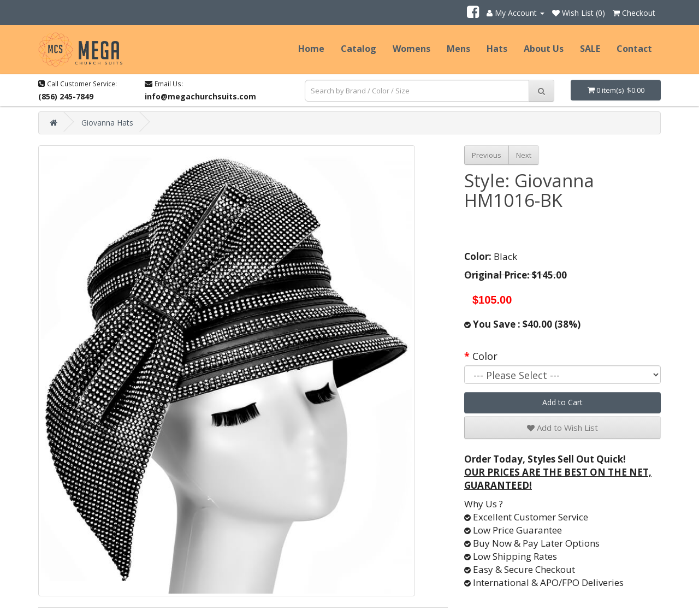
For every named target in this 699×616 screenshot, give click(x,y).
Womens (411, 49)
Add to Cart (562, 402)
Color (485, 356)
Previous (487, 155)
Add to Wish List (562, 428)
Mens (458, 49)
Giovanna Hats (107, 123)
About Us (544, 49)
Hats (497, 49)
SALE (590, 49)
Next (524, 155)
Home (311, 49)
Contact (634, 49)
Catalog (359, 49)
